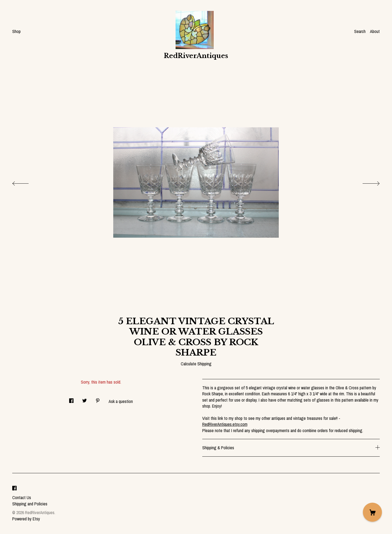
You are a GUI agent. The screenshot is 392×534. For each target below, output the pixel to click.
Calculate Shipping (196, 364)
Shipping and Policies (30, 504)
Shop (16, 31)
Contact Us (22, 497)
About (375, 31)
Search (360, 31)
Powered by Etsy (26, 519)
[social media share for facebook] (71, 399)
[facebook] (14, 489)
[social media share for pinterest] (98, 399)
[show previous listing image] (26, 182)
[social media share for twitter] (85, 399)
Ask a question (121, 401)
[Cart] (372, 512)
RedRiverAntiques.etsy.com (225, 424)
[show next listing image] (366, 182)
